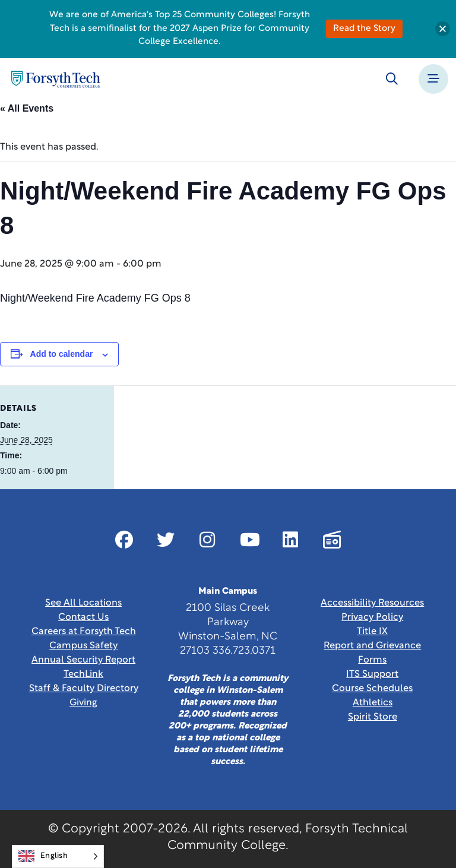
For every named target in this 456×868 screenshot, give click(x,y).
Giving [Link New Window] (83, 703)
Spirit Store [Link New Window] (373, 717)
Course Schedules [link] (372, 689)
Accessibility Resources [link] (372, 603)
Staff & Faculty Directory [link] (84, 689)
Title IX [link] (372, 632)
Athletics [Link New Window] (373, 703)
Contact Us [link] (83, 617)
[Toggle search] (392, 79)
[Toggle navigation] (433, 79)
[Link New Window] (124, 540)
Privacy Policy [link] (372, 617)
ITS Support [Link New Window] (372, 674)
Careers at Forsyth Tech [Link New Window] (84, 632)
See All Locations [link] (83, 603)
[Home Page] (56, 79)
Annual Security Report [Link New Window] (83, 660)
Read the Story (364, 29)
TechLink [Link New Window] (83, 674)
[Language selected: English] (58, 856)
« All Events (27, 108)
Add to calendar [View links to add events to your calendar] (62, 354)
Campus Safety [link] (83, 646)
